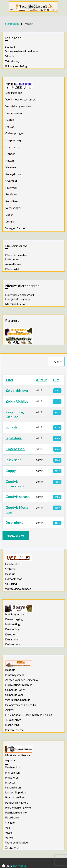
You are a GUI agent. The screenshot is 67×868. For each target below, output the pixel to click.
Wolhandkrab (14, 767)
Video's (10, 56)
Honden (10, 154)
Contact (10, 47)
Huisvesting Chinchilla (19, 685)
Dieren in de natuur (17, 255)
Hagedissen (12, 773)
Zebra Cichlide (17, 401)
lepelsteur (14, 438)
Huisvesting (13, 624)
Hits (56, 380)
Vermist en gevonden (18, 106)
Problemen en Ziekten (19, 807)
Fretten (10, 126)
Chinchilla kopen (15, 690)
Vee (8, 828)
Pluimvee (11, 188)
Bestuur (10, 574)
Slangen (10, 822)
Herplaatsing (13, 140)
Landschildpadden (16, 792)
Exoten (10, 120)
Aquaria (10, 760)
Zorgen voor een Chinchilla (21, 680)
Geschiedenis (13, 564)
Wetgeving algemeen (18, 589)
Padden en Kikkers (17, 803)
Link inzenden (14, 93)
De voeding (12, 629)
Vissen (9, 215)
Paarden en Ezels (15, 797)
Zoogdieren (12, 847)
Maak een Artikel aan (18, 755)
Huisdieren (12, 259)
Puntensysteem (15, 675)
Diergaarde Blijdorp (17, 299)
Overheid (11, 181)
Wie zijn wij (12, 61)
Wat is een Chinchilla (18, 700)
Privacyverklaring (16, 66)
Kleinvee (11, 167)
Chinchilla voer (14, 695)
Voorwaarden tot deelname (22, 51)
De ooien (11, 634)
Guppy (11, 471)
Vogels (10, 221)
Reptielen (11, 194)
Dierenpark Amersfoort (20, 295)
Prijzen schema (14, 730)
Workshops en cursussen (20, 99)
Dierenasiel (12, 269)
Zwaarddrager (17, 390)
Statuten (10, 569)
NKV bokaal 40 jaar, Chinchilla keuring (29, 715)
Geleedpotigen (14, 133)
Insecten (10, 782)
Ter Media (19, 866)
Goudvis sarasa (18, 497)
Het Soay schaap (15, 614)
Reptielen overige (16, 812)
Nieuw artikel (16, 535)
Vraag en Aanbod (16, 228)
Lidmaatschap (14, 579)
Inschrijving (12, 725)
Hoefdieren (12, 147)
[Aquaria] (7, 764)
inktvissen (13, 460)
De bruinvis (14, 522)
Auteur (42, 380)
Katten (10, 160)
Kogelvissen (15, 449)
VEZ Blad (11, 584)
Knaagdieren (13, 174)
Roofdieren (12, 201)
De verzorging (14, 619)
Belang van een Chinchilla (21, 705)
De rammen (12, 639)
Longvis (12, 427)
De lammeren (13, 644)
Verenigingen (13, 208)
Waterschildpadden (17, 842)
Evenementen (14, 113)
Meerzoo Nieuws (16, 304)
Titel (9, 380)
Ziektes (10, 710)
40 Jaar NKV (13, 720)
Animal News (13, 264)
